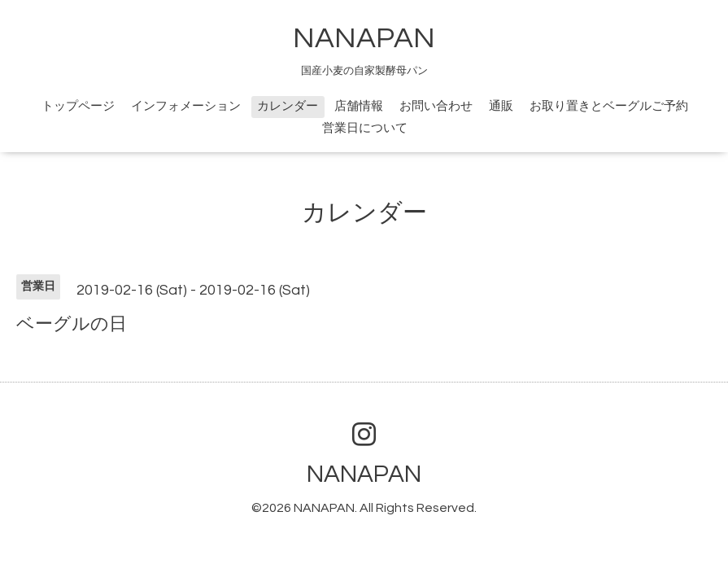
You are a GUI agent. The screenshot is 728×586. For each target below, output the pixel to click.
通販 (501, 106)
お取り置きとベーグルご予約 (609, 106)
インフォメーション (186, 106)
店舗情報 (359, 106)
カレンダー (288, 106)
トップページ (78, 106)
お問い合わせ (436, 106)
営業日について (365, 128)
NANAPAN (364, 38)
